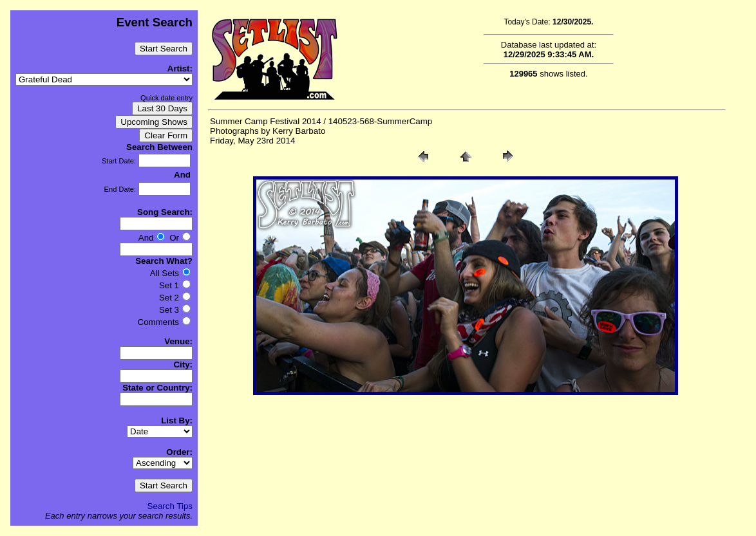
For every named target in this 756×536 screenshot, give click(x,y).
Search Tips (170, 506)
